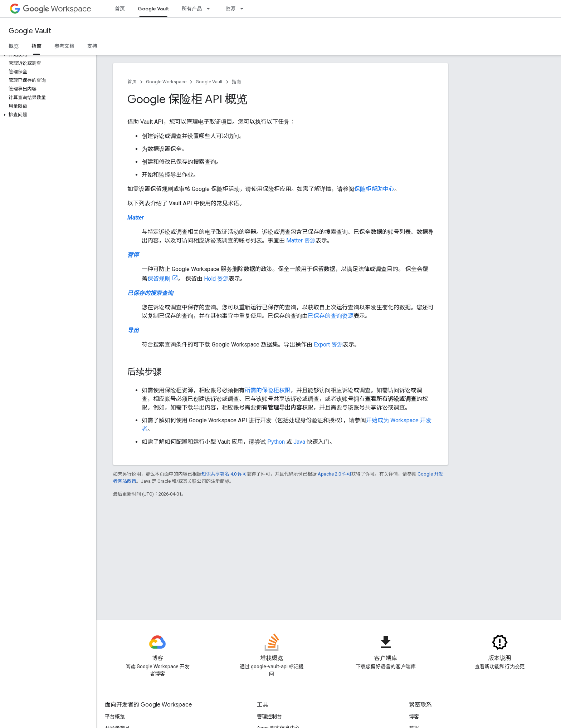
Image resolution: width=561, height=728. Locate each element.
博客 (414, 717)
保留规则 (159, 279)
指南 (236, 82)
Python (276, 442)
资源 (230, 9)
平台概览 (115, 717)
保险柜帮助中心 (374, 189)
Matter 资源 (301, 240)
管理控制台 (269, 717)
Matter (136, 218)
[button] (47, 55)
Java (299, 442)
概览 (14, 46)
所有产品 (192, 9)
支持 (92, 46)
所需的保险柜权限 (268, 390)
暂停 (133, 255)
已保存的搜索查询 (150, 293)
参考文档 (64, 46)
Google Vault (30, 31)
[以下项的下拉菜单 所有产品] (210, 9)
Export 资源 (328, 345)
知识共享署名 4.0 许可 (224, 474)
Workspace (57, 9)
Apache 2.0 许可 (335, 474)
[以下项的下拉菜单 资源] (244, 9)
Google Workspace (166, 82)
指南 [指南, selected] (36, 46)
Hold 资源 (216, 279)
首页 (120, 9)
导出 (133, 330)
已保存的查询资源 (331, 316)
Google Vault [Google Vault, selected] (153, 9)
